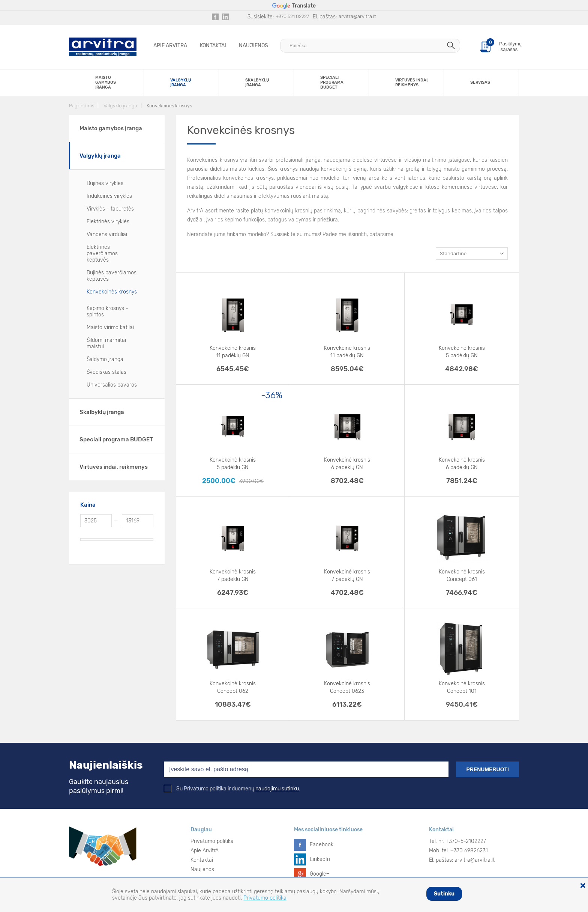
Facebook (322, 845)
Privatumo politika (212, 841)
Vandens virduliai (107, 234)
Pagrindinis (82, 106)
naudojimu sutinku (277, 789)
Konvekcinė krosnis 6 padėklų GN (347, 464)
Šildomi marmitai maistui (106, 343)
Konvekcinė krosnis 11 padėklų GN (233, 352)
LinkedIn (320, 859)
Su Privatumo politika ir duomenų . (232, 789)
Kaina (88, 505)
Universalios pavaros (112, 385)
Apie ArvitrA (170, 46)
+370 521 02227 (292, 16)
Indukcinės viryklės (109, 196)
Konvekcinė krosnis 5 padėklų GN (462, 352)
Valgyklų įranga (120, 106)
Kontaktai (213, 46)
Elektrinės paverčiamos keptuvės (102, 254)
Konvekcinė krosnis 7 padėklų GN (233, 576)
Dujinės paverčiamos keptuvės (112, 276)
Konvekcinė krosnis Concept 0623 (347, 687)
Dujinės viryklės (105, 183)
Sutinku (444, 894)
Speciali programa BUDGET (116, 439)
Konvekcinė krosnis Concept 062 (233, 687)
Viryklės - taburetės (110, 209)
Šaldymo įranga (105, 359)
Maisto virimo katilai (110, 327)
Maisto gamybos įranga (111, 128)
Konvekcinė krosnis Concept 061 (462, 576)
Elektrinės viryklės (108, 222)
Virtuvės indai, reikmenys (114, 467)
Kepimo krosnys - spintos (107, 312)
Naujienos (253, 46)
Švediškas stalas (106, 372)
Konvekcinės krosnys (169, 106)
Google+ (320, 874)
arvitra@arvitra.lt (357, 16)
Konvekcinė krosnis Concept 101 (462, 687)
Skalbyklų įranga (102, 412)
